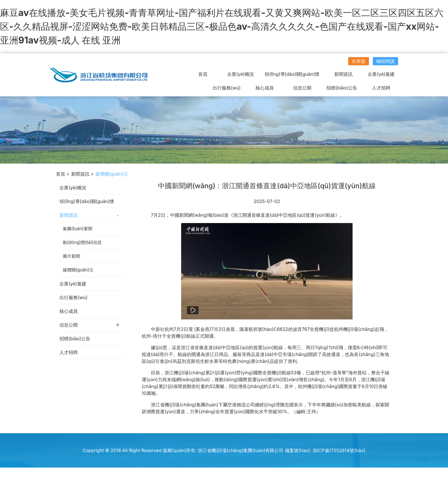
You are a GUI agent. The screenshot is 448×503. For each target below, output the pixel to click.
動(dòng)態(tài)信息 (82, 242)
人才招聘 (381, 88)
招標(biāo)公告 (342, 88)
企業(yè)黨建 (381, 74)
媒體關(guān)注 (78, 270)
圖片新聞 (71, 256)
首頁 (203, 74)
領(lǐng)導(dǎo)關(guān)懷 (292, 74)
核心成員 (265, 88)
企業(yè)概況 (241, 74)
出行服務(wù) (227, 88)
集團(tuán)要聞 (78, 229)
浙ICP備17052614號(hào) (339, 450)
